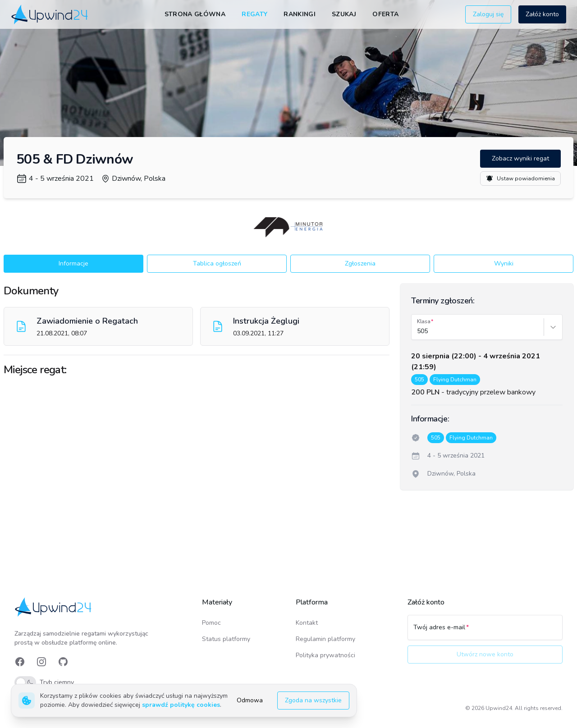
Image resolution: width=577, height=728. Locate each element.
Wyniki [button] (504, 263)
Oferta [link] (385, 14)
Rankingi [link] (300, 14)
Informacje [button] (73, 263)
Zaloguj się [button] (488, 14)
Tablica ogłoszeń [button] (217, 263)
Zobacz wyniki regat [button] (520, 158)
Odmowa (250, 700)
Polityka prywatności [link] (325, 655)
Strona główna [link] (195, 14)
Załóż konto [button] (542, 14)
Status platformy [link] (226, 639)
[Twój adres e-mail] (485, 632)
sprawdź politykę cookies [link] (181, 705)
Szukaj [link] (344, 14)
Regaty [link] (254, 14)
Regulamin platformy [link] (325, 639)
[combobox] (418, 331)
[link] (50, 14)
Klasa (424, 321)
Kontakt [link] (307, 623)
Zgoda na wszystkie (313, 700)
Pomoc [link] (211, 623)
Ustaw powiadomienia (520, 179)
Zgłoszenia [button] (360, 263)
